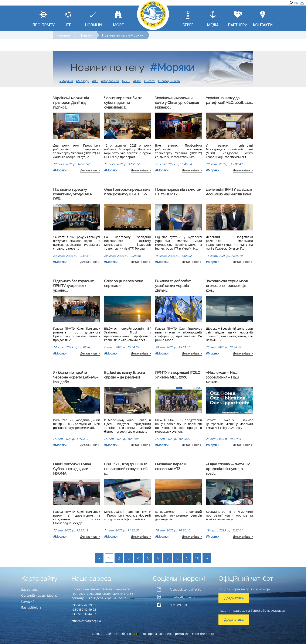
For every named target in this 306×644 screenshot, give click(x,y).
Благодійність (31, 607)
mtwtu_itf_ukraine (183, 597)
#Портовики (110, 81)
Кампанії (28, 601)
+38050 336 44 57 (84, 614)
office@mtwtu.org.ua (86, 621)
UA (302, 3)
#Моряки (66, 81)
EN (296, 3)
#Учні (126, 81)
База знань (29, 590)
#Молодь (82, 81)
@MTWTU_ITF (179, 605)
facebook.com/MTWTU (186, 590)
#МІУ (137, 81)
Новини (86, 35)
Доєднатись (234, 598)
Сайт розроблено (123, 634)
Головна (63, 35)
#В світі (149, 81)
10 (197, 558)
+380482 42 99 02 (84, 609)
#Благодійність (169, 81)
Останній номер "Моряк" (40, 595)
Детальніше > (90, 170)
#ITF (95, 81)
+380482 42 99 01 (84, 605)
